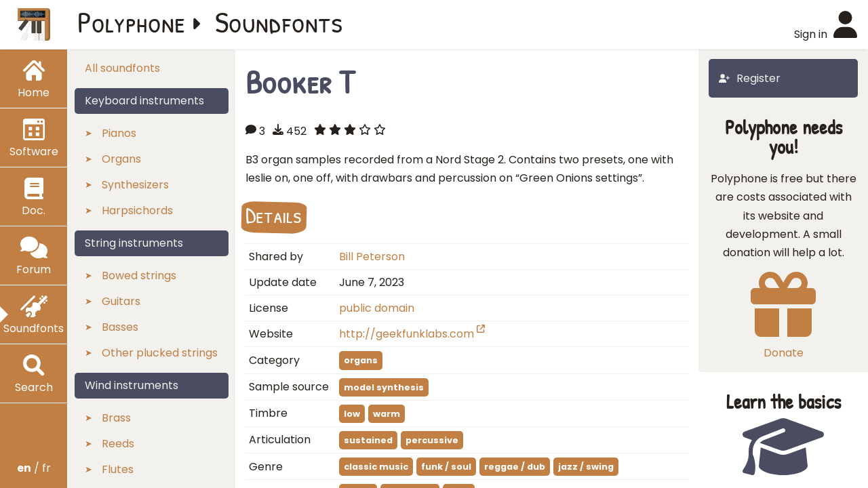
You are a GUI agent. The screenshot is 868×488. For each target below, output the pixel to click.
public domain (377, 308)
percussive (432, 440)
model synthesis (384, 387)
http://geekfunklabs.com (412, 334)
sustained (368, 440)
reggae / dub (515, 467)
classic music (376, 467)
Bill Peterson (372, 257)
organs (361, 360)
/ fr (34, 468)
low (352, 414)
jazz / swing (586, 467)
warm (387, 414)
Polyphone (132, 22)
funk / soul (446, 467)
